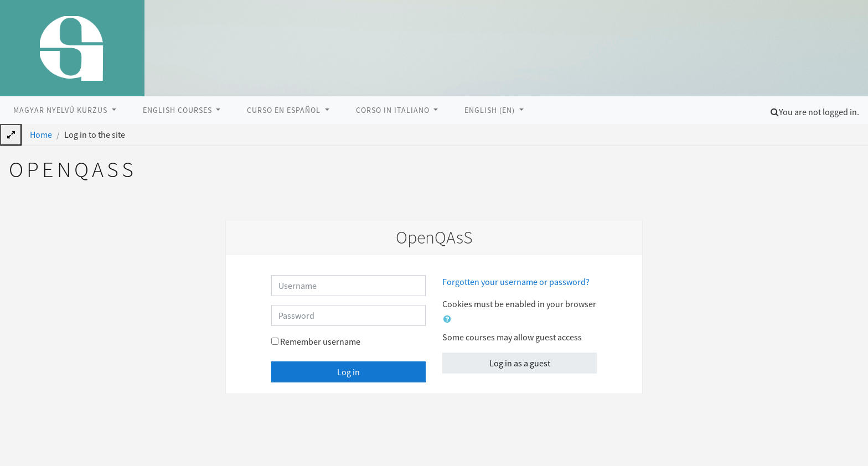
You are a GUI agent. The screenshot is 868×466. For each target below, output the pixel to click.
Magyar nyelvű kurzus (61, 110)
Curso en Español (285, 110)
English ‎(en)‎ (491, 110)
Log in (348, 372)
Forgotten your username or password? (516, 282)
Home (41, 134)
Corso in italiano (394, 110)
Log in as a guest (520, 363)
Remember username (320, 341)
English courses (179, 110)
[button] (775, 112)
